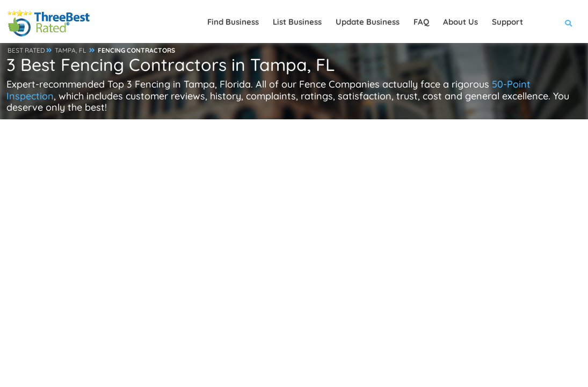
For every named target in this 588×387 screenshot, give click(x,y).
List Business (297, 22)
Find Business (233, 22)
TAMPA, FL (71, 50)
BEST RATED (26, 50)
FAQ (421, 22)
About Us (460, 22)
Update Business (368, 22)
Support (507, 22)
